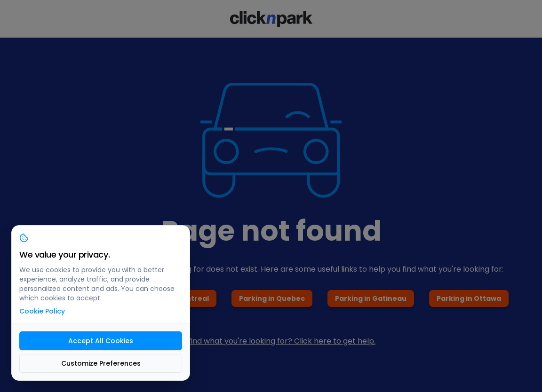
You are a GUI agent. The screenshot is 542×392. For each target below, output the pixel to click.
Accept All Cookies (101, 341)
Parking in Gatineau (371, 298)
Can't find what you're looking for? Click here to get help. (271, 341)
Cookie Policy (42, 311)
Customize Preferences (101, 363)
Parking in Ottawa (469, 298)
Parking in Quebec (272, 298)
